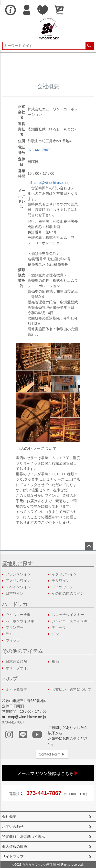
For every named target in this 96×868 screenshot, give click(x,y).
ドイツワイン (62, 587)
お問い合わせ (13, 826)
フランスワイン (18, 574)
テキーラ (59, 627)
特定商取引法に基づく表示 (24, 836)
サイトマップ (13, 856)
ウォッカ (13, 640)
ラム (9, 634)
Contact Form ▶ (52, 754)
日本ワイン (15, 593)
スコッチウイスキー (68, 615)
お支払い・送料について (71, 689)
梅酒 (55, 662)
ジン (55, 634)
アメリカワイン (18, 581)
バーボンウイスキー (22, 621)
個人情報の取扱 (15, 846)
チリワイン (61, 581)
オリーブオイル (18, 668)
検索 (89, 46)
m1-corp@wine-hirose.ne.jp (50, 183)
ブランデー (15, 627)
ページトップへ (89, 546)
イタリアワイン (64, 574)
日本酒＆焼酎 (16, 662)
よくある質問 (16, 689)
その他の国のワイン (68, 593)
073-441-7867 (39, 150)
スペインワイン (18, 587)
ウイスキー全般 (18, 615)
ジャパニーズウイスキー (71, 621)
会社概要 (9, 817)
